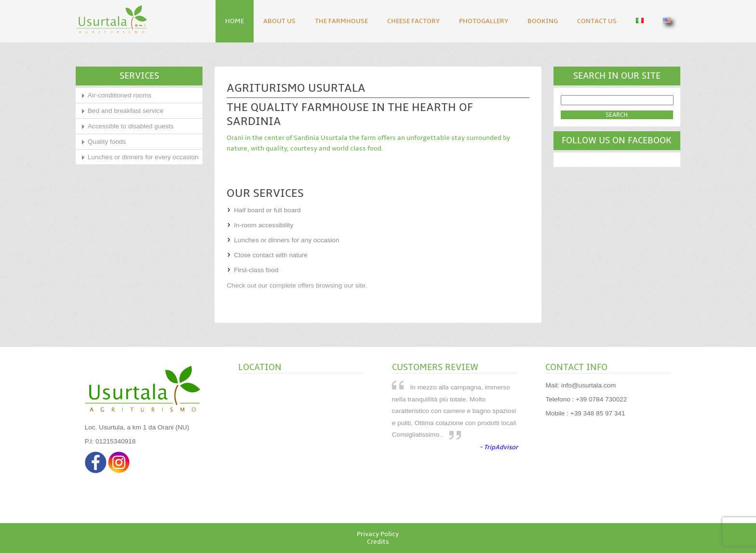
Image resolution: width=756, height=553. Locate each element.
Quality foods (107, 142)
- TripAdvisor (499, 447)
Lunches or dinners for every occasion (143, 157)
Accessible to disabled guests (131, 126)
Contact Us (597, 21)
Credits (378, 542)
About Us (279, 21)
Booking (543, 21)
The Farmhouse (341, 21)
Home (235, 21)
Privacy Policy (378, 534)
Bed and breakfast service (126, 111)
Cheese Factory (413, 21)
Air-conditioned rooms (120, 95)
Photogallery (484, 21)
